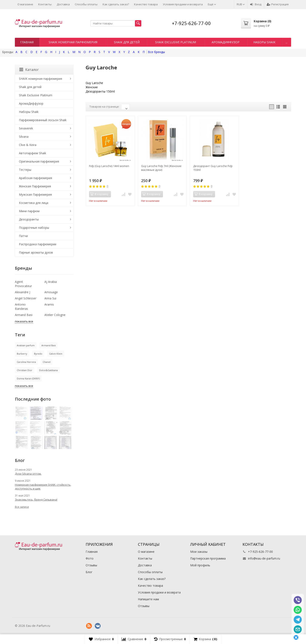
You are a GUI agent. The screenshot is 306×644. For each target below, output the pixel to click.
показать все (24, 321)
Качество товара (146, 4)
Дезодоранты (29, 219)
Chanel (47, 362)
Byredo (38, 354)
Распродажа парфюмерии (38, 244)
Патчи (23, 236)
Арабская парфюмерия (35, 178)
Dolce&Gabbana (48, 370)
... (287, 42)
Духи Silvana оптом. (28, 474)
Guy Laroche (94, 83)
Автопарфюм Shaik (33, 153)
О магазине (25, 4)
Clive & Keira (28, 145)
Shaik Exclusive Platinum (176, 42)
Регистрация (278, 4)
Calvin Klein (56, 354)
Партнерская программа (208, 558)
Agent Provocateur (23, 284)
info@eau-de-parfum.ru (264, 558)
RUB (241, 4)
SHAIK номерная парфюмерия (73, 42)
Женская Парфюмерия (35, 186)
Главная (27, 42)
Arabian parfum (26, 345)
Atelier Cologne (55, 315)
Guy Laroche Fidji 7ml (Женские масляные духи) (161, 168)
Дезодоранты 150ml (100, 91)
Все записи (22, 507)
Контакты (45, 4)
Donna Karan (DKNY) (28, 378)
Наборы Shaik (264, 42)
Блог (89, 572)
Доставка (63, 4)
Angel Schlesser (26, 298)
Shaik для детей (127, 42)
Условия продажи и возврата (183, 4)
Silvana (24, 137)
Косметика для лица (34, 203)
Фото (90, 558)
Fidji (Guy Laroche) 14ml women (109, 166)
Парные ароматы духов (36, 252)
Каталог (29, 70)
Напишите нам (148, 599)
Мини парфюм (29, 211)
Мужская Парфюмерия (35, 194)
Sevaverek (26, 128)
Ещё (212, 4)
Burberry (22, 354)
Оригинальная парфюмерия (39, 161)
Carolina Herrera (26, 362)
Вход (256, 4)
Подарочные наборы (34, 228)
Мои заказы (199, 552)
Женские (92, 87)
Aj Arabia (51, 282)
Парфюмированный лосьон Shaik (43, 120)
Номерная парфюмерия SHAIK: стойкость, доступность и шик (43, 487)
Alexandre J (23, 292)
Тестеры (25, 170)
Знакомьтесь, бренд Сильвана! (36, 499)
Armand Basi (24, 315)
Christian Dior (25, 370)
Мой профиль (200, 565)
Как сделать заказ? (116, 4)
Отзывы (91, 565)
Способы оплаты (86, 4)
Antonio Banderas (21, 307)
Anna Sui (50, 298)
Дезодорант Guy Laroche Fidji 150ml (213, 168)
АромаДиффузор (226, 42)
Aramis (49, 304)
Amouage (51, 292)
